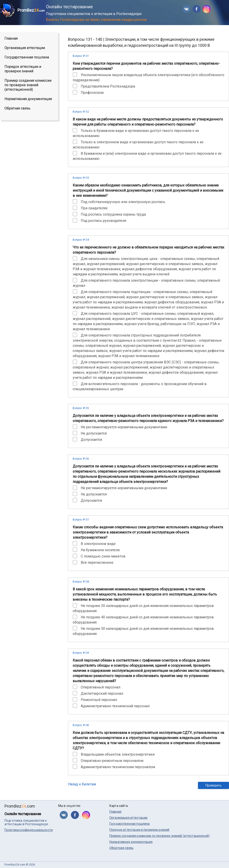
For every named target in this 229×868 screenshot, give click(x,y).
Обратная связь (17, 108)
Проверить (214, 785)
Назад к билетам (82, 784)
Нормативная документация (28, 99)
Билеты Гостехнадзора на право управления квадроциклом (96, 20)
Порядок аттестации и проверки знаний (23, 69)
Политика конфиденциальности (29, 830)
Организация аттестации (25, 48)
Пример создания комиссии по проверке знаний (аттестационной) (28, 85)
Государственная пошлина (27, 57)
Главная (11, 38)
